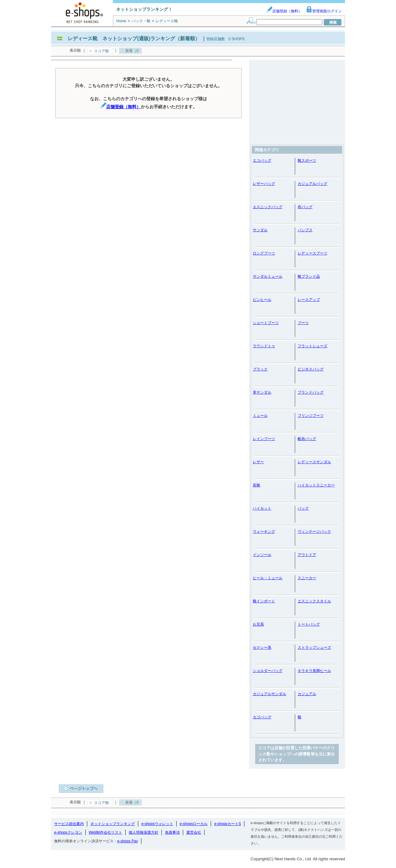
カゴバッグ (262, 717)
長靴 (256, 485)
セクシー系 (262, 648)
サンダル (260, 230)
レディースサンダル (314, 462)
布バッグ (305, 207)
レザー (258, 462)
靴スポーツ (307, 160)
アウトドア (307, 555)
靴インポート (264, 601)
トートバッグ (309, 624)
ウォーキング (264, 532)
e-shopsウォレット (157, 824)
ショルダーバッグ (268, 671)
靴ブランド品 (309, 276)
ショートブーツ (266, 323)
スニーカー (307, 578)
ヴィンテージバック (314, 532)
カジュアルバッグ (312, 184)
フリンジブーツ (311, 416)
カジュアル (307, 694)
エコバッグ (262, 160)
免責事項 (172, 832)
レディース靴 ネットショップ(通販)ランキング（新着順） (134, 38)
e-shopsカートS (228, 824)
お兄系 (258, 624)
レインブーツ (264, 439)
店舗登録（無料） (284, 11)
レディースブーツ (312, 253)
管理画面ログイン (324, 11)
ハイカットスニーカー (316, 485)
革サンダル (262, 392)
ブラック (260, 369)
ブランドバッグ (311, 392)
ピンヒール (262, 300)
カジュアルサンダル (269, 694)
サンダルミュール (268, 276)
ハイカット (262, 508)
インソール (262, 555)
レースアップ (309, 300)
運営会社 (194, 832)
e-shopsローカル (194, 824)
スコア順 (101, 51)
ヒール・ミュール (268, 578)
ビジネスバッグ (311, 369)
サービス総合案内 (69, 824)
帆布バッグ (307, 439)
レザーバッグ (264, 184)
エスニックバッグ (268, 207)
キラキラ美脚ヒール (314, 671)
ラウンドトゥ (264, 346)
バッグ (303, 508)
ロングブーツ (264, 253)
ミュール (260, 416)
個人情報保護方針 (144, 832)
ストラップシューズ (314, 648)
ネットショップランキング (113, 824)
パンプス (305, 230)
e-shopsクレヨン (68, 832)
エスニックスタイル (314, 601)
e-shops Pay (128, 841)
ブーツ (303, 323)
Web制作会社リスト (105, 832)
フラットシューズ (312, 346)
